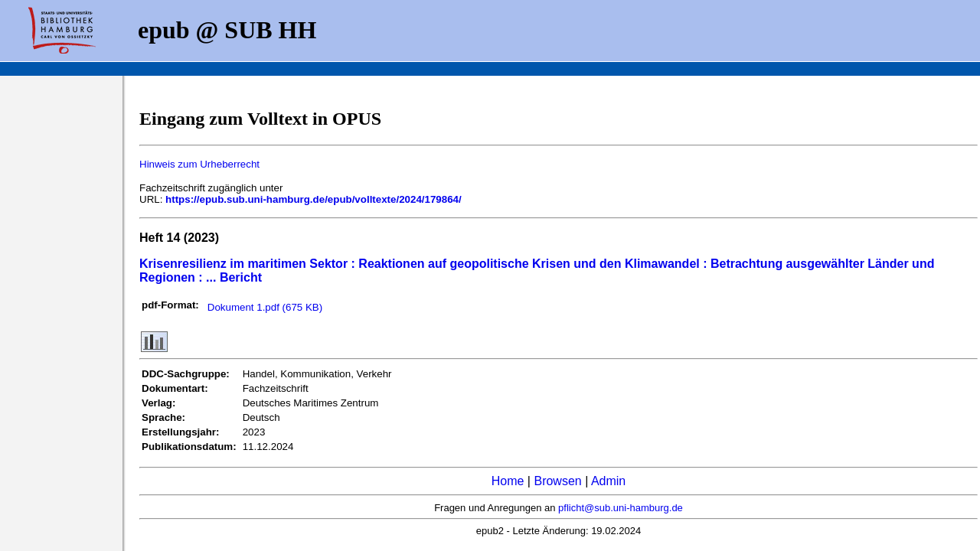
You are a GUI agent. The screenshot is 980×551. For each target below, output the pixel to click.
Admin (608, 481)
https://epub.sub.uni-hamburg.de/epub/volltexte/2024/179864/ (314, 199)
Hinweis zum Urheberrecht (199, 164)
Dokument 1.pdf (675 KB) (265, 307)
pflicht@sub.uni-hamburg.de (621, 508)
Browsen (557, 481)
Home (508, 481)
